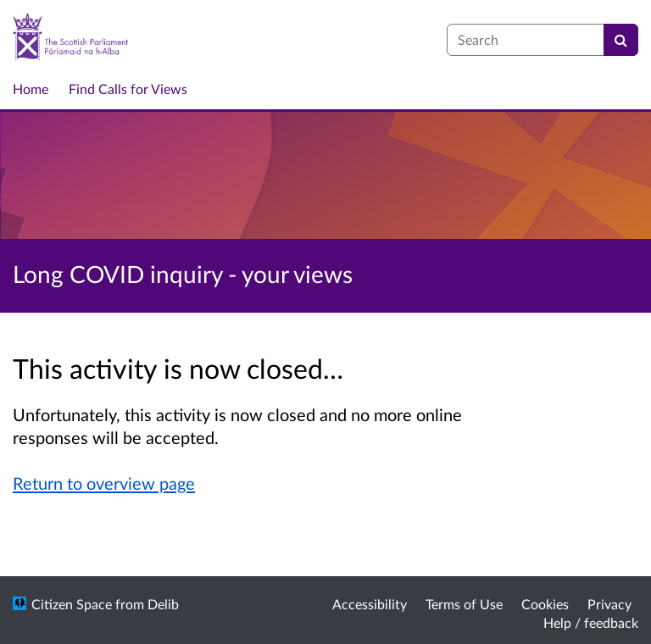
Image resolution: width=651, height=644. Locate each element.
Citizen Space (72, 604)
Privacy (609, 604)
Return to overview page (104, 483)
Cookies (545, 604)
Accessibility (370, 604)
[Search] (621, 40)
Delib (163, 604)
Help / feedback (591, 622)
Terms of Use (464, 604)
